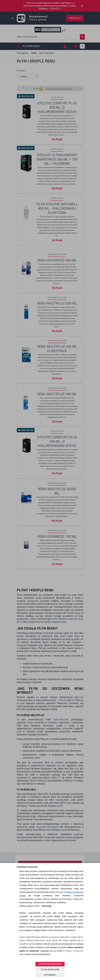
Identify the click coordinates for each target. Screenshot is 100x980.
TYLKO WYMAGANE (50, 970)
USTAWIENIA (50, 975)
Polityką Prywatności (74, 951)
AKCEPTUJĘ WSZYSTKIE (50, 964)
